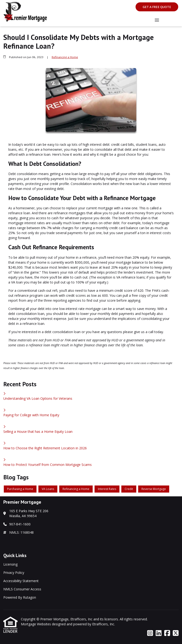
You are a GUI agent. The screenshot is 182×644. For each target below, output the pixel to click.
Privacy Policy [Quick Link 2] (14, 573)
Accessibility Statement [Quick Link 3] (21, 581)
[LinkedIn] (159, 633)
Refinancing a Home (65, 57)
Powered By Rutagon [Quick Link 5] (20, 597)
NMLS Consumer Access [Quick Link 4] (22, 589)
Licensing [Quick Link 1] (10, 564)
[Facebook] (167, 633)
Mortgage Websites (36, 624)
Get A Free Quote (157, 7)
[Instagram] (150, 633)
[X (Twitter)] (176, 633)
